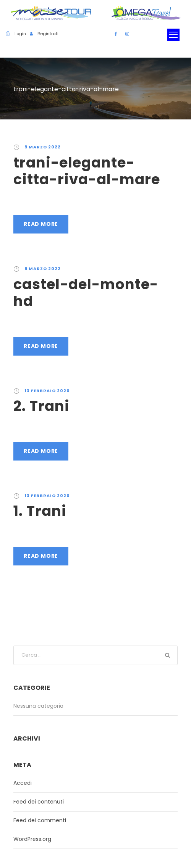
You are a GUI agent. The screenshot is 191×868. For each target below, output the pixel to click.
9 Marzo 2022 (43, 147)
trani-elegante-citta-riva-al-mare (87, 171)
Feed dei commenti (40, 820)
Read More (41, 224)
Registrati (48, 34)
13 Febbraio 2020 (47, 391)
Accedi (23, 783)
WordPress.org (32, 839)
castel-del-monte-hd (86, 293)
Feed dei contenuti (39, 802)
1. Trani (40, 511)
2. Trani (41, 406)
